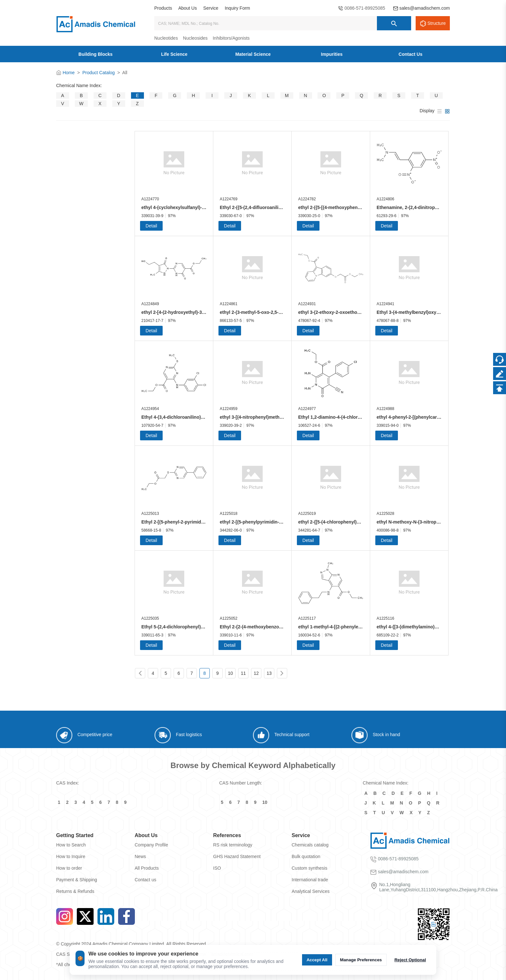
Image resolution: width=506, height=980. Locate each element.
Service (211, 8)
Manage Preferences (361, 960)
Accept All (317, 960)
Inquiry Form (237, 8)
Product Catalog (98, 73)
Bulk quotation (306, 856)
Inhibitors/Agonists (231, 38)
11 (243, 673)
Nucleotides (166, 38)
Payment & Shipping (77, 880)
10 (230, 673)
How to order (69, 868)
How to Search (71, 845)
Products (163, 8)
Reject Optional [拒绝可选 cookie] (410, 960)
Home (69, 73)
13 (269, 673)
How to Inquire (71, 856)
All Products (147, 868)
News (140, 856)
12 (256, 673)
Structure (437, 23)
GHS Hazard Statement (237, 856)
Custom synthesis (309, 868)
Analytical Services (311, 891)
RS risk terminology (233, 845)
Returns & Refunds (75, 891)
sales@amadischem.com (425, 8)
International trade (310, 880)
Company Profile (151, 845)
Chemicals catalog (310, 845)
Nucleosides (195, 38)
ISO (217, 868)
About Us (187, 8)
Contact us (145, 880)
